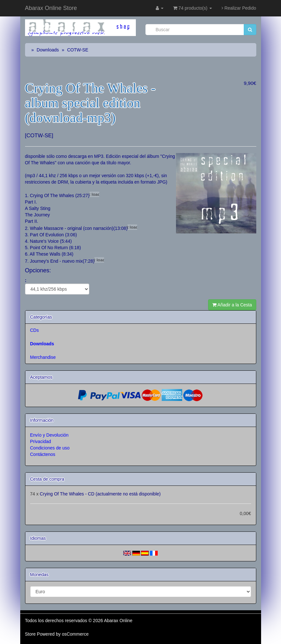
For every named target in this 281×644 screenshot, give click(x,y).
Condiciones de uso (50, 448)
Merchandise (43, 357)
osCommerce (75, 634)
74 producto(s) (193, 8)
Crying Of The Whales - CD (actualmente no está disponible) (100, 494)
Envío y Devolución (49, 435)
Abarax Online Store (51, 8)
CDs (35, 330)
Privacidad (41, 441)
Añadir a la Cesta (232, 305)
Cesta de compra (47, 479)
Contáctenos (43, 454)
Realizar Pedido (239, 8)
